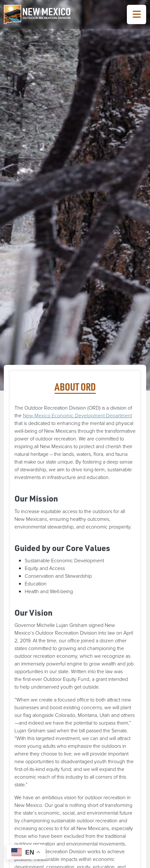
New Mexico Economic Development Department (77, 416)
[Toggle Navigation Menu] (137, 14)
